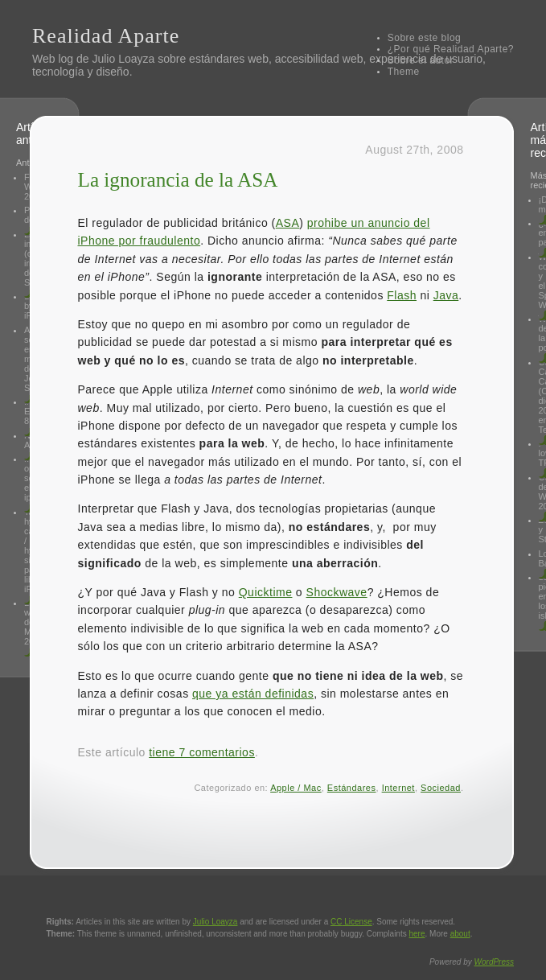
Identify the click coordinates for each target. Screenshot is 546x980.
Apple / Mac (296, 788)
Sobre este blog (425, 38)
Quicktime (266, 592)
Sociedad (441, 788)
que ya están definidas (253, 694)
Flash (402, 295)
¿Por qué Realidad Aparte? (451, 49)
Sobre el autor (421, 60)
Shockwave (337, 592)
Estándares (352, 788)
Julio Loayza (123, 59)
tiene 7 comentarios (202, 752)
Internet (398, 788)
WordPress (494, 962)
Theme (404, 72)
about (460, 934)
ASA (288, 223)
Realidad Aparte (106, 36)
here (417, 934)
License (351, 922)
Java (446, 295)
